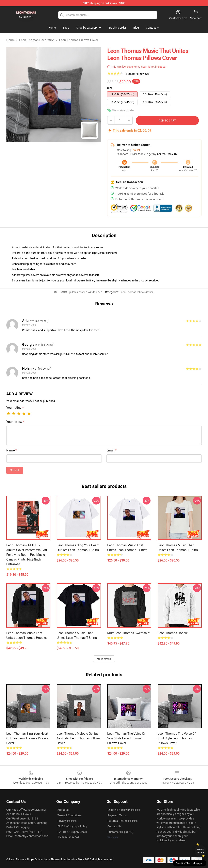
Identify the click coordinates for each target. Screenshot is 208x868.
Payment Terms (117, 815)
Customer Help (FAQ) (120, 832)
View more (104, 659)
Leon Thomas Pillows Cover (79, 40)
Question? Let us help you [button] (190, 863)
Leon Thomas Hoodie (173, 633)
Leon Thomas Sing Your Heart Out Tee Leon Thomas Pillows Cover (27, 738)
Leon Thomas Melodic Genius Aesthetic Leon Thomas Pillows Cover (79, 738)
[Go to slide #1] (43, 150)
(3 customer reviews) (137, 74)
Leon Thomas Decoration (37, 40)
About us (63, 810)
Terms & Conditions (69, 815)
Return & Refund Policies (122, 821)
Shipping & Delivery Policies (124, 810)
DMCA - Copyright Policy (72, 826)
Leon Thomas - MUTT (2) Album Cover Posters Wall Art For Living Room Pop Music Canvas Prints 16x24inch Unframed (27, 555)
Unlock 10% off (201, 851)
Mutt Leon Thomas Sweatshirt (128, 633)
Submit (15, 470)
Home (10, 40)
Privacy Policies (67, 821)
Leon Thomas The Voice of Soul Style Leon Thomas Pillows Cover (126, 738)
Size (110, 88)
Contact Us (114, 826)
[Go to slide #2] (64, 150)
